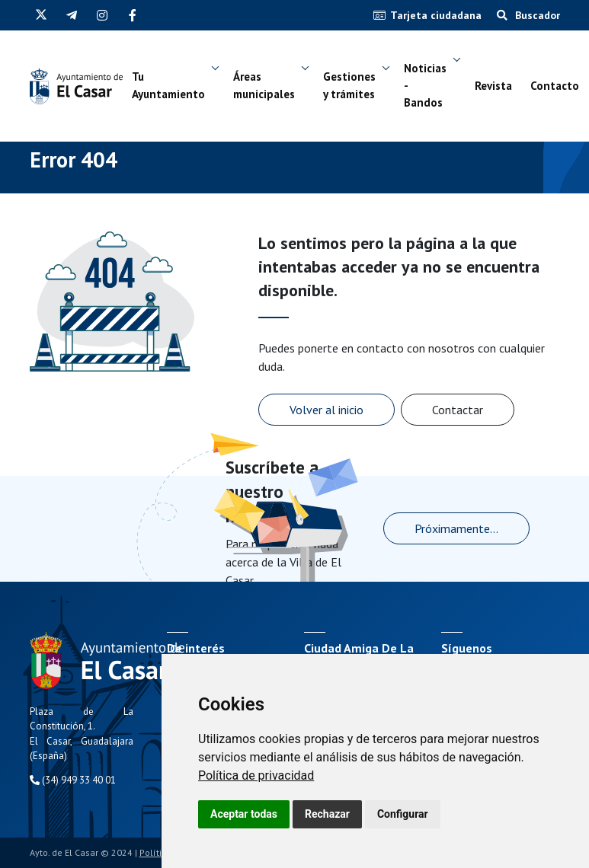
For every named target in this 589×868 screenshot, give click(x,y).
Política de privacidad (256, 775)
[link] (256, 775)
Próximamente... (456, 528)
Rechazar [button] (327, 814)
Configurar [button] (403, 814)
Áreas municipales (264, 85)
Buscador (528, 15)
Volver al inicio (327, 410)
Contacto (555, 86)
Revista (493, 86)
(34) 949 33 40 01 (73, 780)
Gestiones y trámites (349, 85)
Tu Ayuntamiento (168, 85)
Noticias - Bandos (425, 85)
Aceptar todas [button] (244, 814)
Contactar (458, 410)
